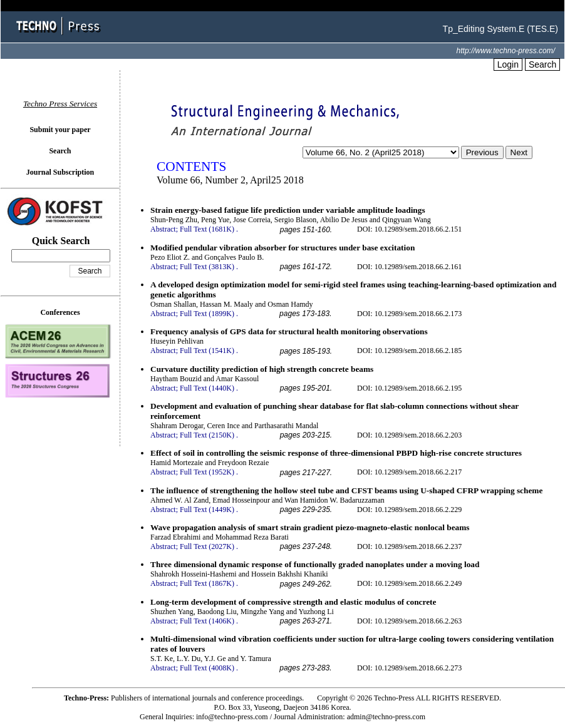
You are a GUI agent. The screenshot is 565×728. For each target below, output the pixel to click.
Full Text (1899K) (207, 314)
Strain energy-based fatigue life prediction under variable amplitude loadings (288, 210)
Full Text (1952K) (207, 472)
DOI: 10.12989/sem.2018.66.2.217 (409, 472)
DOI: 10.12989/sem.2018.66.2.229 (409, 510)
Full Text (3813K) (207, 267)
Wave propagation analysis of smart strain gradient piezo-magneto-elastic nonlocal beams (310, 527)
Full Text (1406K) (207, 621)
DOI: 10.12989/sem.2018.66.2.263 (409, 621)
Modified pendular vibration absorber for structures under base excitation (282, 248)
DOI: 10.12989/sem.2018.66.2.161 (409, 267)
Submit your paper (60, 130)
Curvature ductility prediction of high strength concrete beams (262, 369)
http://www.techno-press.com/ (506, 51)
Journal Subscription (60, 172)
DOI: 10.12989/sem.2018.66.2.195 (409, 388)
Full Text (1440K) (207, 388)
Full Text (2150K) (207, 435)
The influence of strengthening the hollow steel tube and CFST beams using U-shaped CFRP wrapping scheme (346, 490)
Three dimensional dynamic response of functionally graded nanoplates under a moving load (315, 564)
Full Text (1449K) (207, 510)
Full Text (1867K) (207, 583)
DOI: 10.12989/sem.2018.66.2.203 (409, 435)
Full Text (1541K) (207, 351)
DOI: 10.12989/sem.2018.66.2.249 (409, 583)
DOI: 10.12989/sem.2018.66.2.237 (409, 546)
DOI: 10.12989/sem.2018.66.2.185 (409, 351)
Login (508, 64)
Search (542, 64)
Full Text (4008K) (207, 668)
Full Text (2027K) (207, 546)
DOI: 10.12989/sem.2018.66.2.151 (409, 229)
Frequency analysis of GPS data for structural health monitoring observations (289, 331)
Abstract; (164, 229)
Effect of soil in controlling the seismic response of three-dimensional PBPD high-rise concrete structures (336, 453)
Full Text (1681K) (207, 229)
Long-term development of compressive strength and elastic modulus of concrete (293, 602)
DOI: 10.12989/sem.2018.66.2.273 (409, 668)
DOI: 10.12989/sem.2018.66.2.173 (409, 314)
